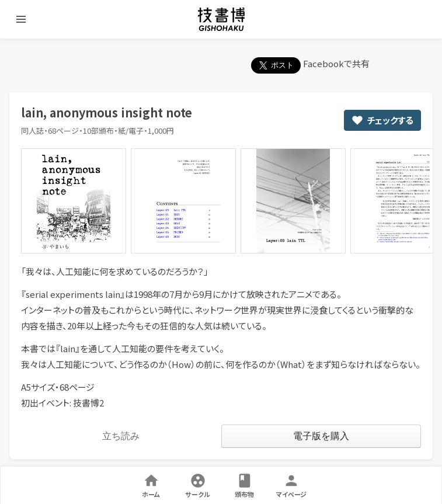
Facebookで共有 (336, 63)
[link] (121, 436)
